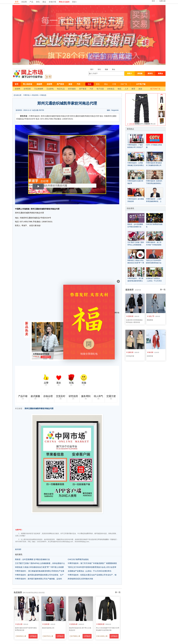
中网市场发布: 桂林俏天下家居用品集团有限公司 (154, 183)
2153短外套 (130, 356)
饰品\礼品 (61, 89)
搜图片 (130, 73)
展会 (44, 2)
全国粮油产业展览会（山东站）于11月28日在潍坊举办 (90, 571)
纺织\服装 (72, 89)
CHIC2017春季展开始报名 (78, 559)
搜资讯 (150, 73)
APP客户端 (141, 84)
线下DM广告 (155, 89)
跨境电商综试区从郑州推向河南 (80, 579)
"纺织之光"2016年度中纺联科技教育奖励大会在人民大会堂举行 (154, 263)
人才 (126, 89)
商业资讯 (35, 95)
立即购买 (33, 636)
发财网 (49, 84)
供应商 (24, 2)
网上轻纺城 (28, 84)
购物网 (39, 84)
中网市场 (26, 95)
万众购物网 (39, 89)
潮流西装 (150, 320)
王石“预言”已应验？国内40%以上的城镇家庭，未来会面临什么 (40, 563)
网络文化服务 (64, 2)
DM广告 (124, 84)
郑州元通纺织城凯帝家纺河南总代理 (39, 408)
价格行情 (52, 2)
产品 (31, 2)
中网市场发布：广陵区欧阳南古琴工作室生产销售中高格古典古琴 (135, 147)
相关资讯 (19, 555)
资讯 (38, 2)
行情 (114, 84)
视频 (106, 69)
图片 (92, 69)
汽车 (79, 84)
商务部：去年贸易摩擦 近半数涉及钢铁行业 (32, 559)
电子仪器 (100, 89)
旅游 (70, 84)
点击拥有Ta (46, 357)
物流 (119, 89)
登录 (153, 1)
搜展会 (160, 73)
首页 (17, 2)
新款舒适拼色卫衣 (48, 628)
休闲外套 (150, 356)
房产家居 (60, 84)
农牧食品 (111, 89)
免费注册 (162, 1)
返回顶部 (18, 549)
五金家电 (50, 89)
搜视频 (140, 73)
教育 (133, 89)
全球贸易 (27, 89)
